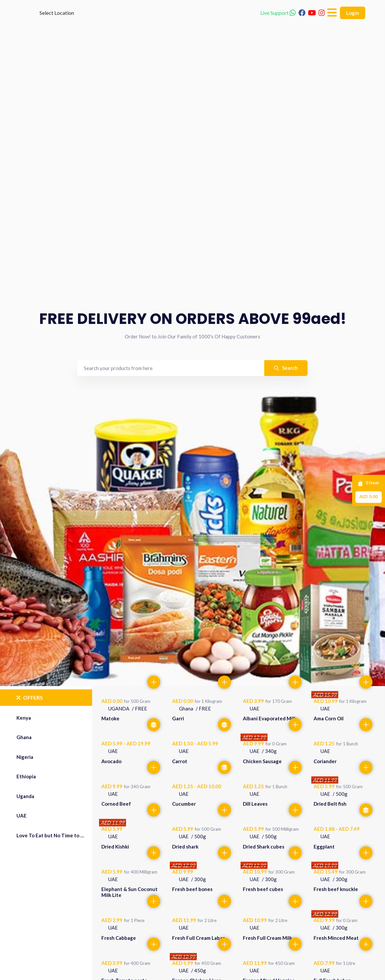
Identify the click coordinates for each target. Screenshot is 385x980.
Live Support (278, 23)
